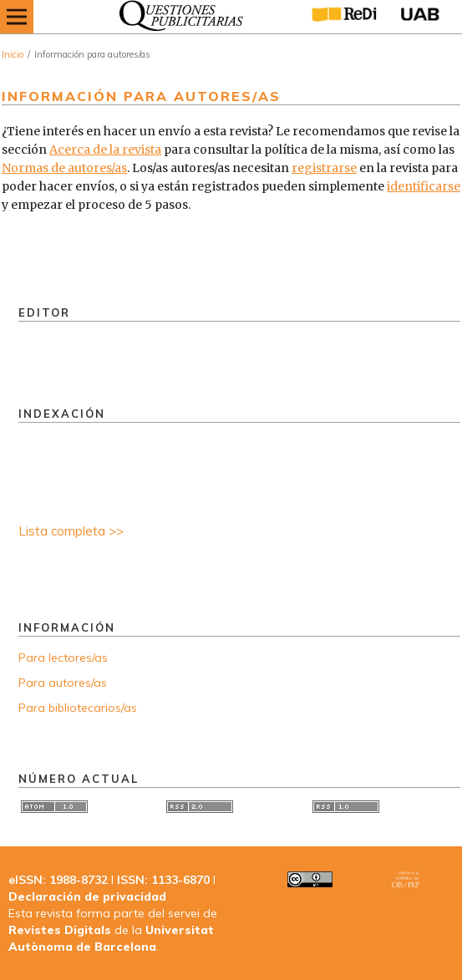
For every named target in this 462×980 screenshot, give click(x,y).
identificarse (424, 186)
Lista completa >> (71, 531)
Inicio (13, 54)
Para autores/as (63, 683)
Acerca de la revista (105, 150)
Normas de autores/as (64, 168)
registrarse (324, 168)
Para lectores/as (63, 658)
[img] (177, 17)
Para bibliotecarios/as (78, 708)
